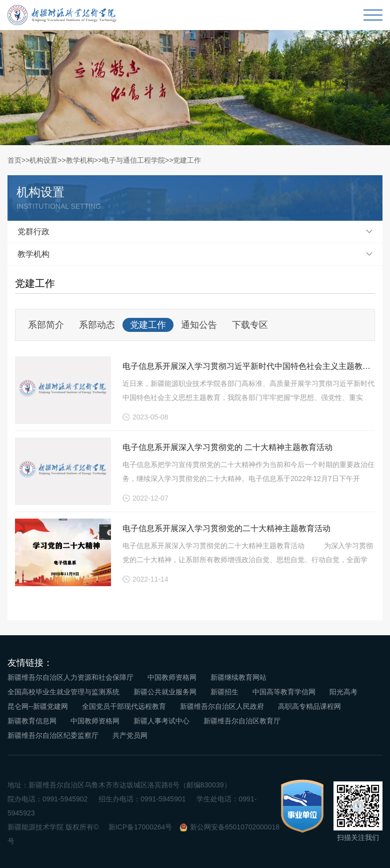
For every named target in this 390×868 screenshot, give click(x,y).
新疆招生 (224, 692)
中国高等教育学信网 (284, 692)
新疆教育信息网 (32, 721)
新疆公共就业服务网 (165, 692)
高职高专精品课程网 (309, 706)
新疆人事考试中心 (161, 721)
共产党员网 (130, 735)
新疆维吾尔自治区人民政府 (222, 706)
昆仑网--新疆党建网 (38, 706)
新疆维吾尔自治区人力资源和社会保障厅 (70, 677)
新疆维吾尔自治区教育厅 (242, 721)
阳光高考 (343, 692)
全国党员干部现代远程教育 (124, 706)
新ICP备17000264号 (140, 827)
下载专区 (250, 325)
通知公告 (199, 325)
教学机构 (80, 160)
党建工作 (187, 160)
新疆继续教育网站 (238, 677)
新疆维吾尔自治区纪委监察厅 (53, 735)
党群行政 (33, 232)
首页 (14, 160)
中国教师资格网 (172, 677)
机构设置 (43, 160)
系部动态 (97, 325)
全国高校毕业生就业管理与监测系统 (63, 692)
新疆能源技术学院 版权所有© (53, 827)
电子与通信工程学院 (133, 160)
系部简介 (46, 325)
